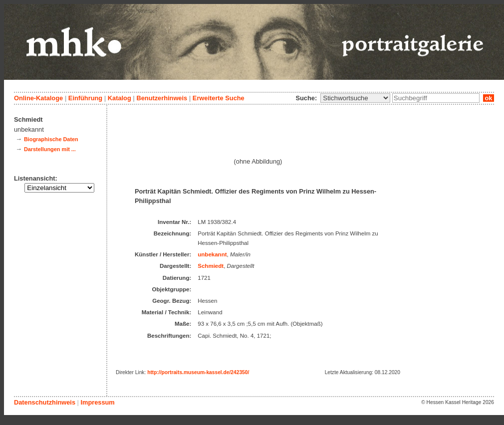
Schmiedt (211, 266)
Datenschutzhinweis (45, 402)
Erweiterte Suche (219, 98)
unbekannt (212, 254)
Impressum (97, 402)
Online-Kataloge (38, 98)
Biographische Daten (51, 139)
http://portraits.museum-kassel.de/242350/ (198, 372)
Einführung (85, 98)
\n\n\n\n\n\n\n (355, 98)
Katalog (120, 98)
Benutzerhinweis (162, 98)
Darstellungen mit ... (50, 149)
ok (489, 98)
